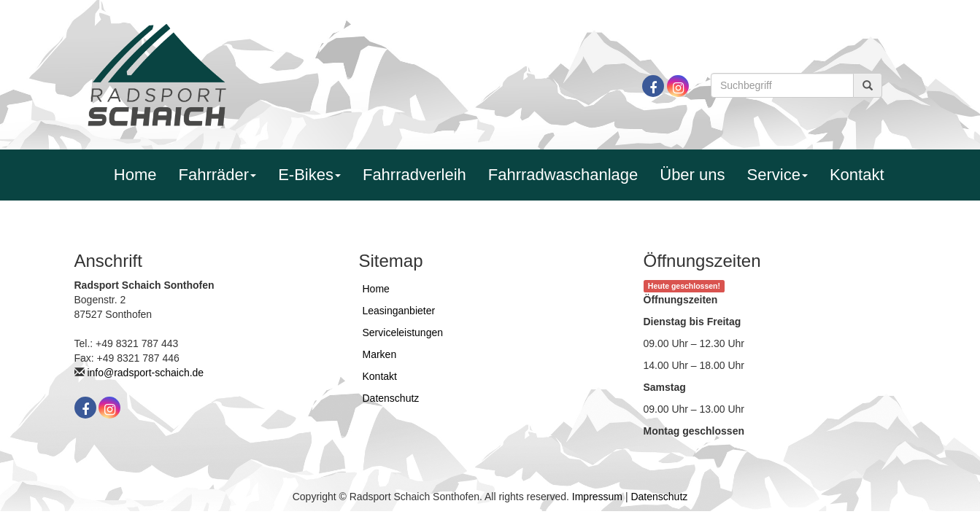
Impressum (597, 497)
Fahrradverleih (414, 175)
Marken (380, 354)
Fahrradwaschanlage (563, 175)
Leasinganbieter (399, 311)
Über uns (692, 175)
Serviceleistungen (403, 332)
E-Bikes (309, 175)
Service (778, 175)
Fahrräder (218, 175)
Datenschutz (391, 398)
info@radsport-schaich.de (145, 373)
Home (135, 175)
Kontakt (857, 175)
